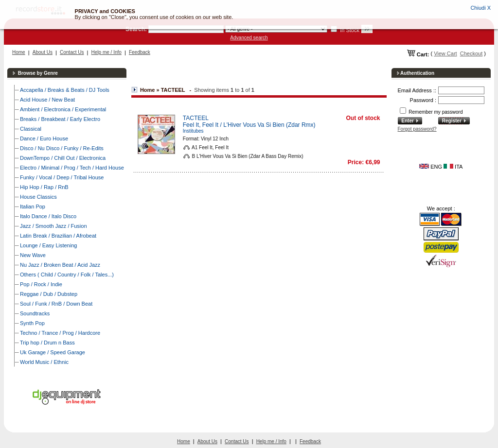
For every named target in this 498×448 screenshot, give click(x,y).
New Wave (33, 255)
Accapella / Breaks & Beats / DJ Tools (65, 90)
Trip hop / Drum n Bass (47, 343)
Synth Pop (32, 323)
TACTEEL (196, 118)
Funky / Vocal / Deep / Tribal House (62, 177)
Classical (31, 129)
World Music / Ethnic (44, 362)
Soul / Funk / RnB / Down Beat (56, 304)
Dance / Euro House (44, 138)
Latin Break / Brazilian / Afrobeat (58, 236)
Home (19, 52)
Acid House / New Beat (47, 100)
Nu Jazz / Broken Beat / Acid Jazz (60, 265)
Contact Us (72, 52)
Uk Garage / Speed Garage (53, 352)
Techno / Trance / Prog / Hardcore (60, 333)
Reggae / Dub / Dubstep (49, 294)
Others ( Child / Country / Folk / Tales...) (67, 275)
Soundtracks (35, 313)
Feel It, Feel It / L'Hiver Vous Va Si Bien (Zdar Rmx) (249, 125)
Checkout (471, 53)
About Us (43, 52)
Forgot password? (417, 129)
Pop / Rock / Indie (41, 284)
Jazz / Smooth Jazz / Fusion (53, 226)
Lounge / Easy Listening (48, 245)
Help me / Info (107, 52)
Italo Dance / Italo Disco (48, 216)
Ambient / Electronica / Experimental (63, 109)
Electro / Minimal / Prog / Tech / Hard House (72, 168)
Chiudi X (480, 8)
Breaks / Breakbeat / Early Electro (60, 119)
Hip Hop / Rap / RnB (44, 187)
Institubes (193, 131)
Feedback (140, 52)
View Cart (445, 53)
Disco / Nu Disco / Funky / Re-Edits (62, 148)
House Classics (38, 197)
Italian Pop (33, 207)
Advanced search (249, 38)
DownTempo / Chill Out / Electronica (63, 158)
